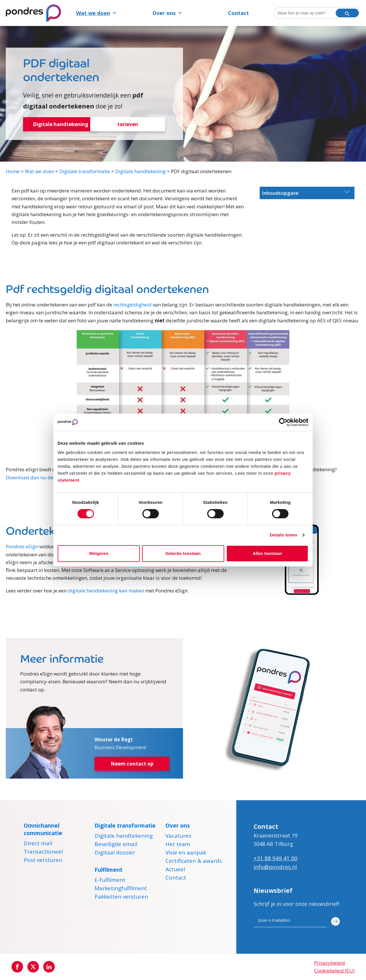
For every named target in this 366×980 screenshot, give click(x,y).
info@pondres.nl (275, 867)
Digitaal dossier (115, 854)
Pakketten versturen (121, 898)
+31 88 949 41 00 (276, 859)
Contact (238, 13)
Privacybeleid (330, 963)
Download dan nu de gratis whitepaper (50, 478)
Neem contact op (132, 764)
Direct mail (38, 844)
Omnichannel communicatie (43, 830)
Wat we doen (97, 13)
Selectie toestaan (183, 553)
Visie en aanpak (186, 854)
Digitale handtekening (61, 125)
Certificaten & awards (194, 862)
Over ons (167, 13)
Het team (178, 845)
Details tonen (283, 535)
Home (13, 172)
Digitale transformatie (85, 172)
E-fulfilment (110, 881)
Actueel (175, 870)
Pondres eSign (22, 547)
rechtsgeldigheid (132, 305)
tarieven (128, 125)
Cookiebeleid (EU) (334, 971)
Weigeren (99, 553)
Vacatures (178, 837)
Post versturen (43, 861)
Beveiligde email (116, 845)
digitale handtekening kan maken (106, 591)
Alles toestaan (267, 553)
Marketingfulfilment (121, 889)
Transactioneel (43, 853)
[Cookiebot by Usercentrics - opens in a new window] (283, 422)
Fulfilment (109, 870)
